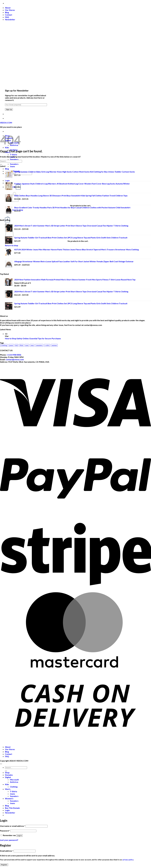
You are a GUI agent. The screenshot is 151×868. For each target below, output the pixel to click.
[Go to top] (1, 764)
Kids (7, 147)
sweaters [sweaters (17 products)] (39, 345)
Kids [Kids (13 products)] (21, 345)
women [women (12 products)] (54, 345)
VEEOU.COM (6, 123)
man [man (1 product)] (27, 345)
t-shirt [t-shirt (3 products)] (47, 345)
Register (4, 865)
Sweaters (14, 159)
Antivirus (14, 782)
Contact (9, 15)
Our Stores (10, 10)
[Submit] (1, 165)
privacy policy (128, 860)
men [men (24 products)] (32, 345)
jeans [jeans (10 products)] (11, 345)
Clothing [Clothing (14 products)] (4, 345)
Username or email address (13, 826)
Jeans (12, 166)
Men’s (8, 789)
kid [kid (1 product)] (16, 345)
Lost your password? (9, 840)
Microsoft (14, 780)
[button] (10, 19)
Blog (7, 12)
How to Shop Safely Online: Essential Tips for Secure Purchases (33, 338)
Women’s (9, 798)
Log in (19, 836)
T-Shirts (14, 155)
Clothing (14, 787)
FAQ (7, 17)
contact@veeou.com (15, 359)
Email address (7, 851)
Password (5, 831)
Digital (8, 777)
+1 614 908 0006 (14, 355)
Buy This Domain (12, 808)
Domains (9, 775)
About (8, 8)
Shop (7, 773)
